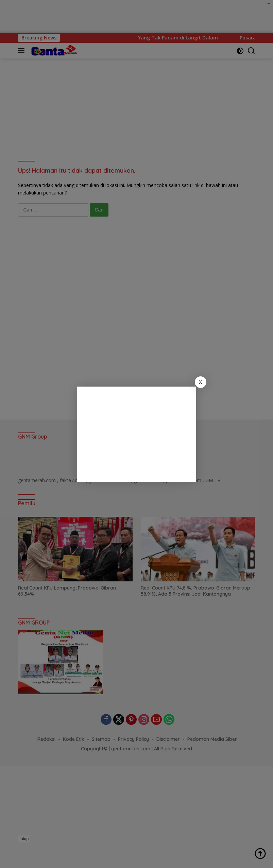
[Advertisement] (137, 434)
